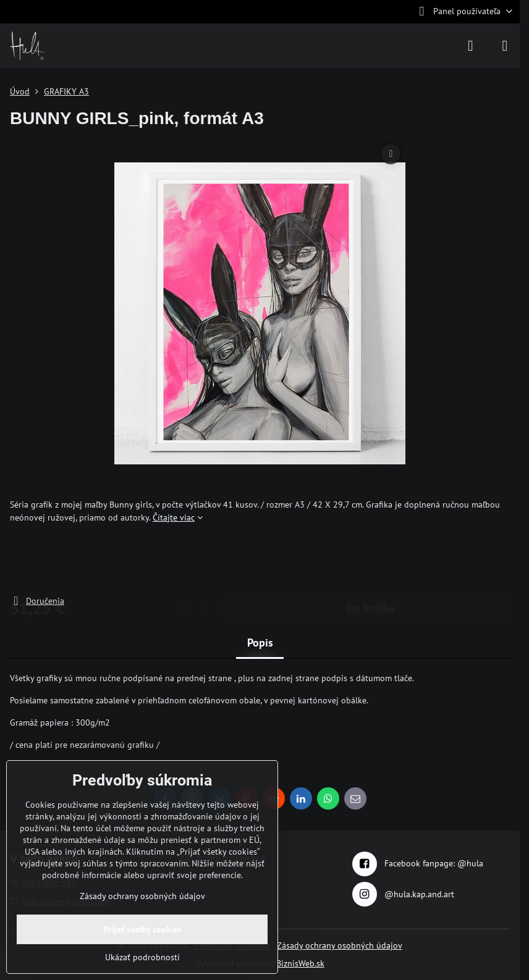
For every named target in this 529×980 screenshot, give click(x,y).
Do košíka (370, 559)
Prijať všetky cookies (142, 929)
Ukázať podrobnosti (142, 957)
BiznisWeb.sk (300, 963)
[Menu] (505, 46)
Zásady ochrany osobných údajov (340, 945)
